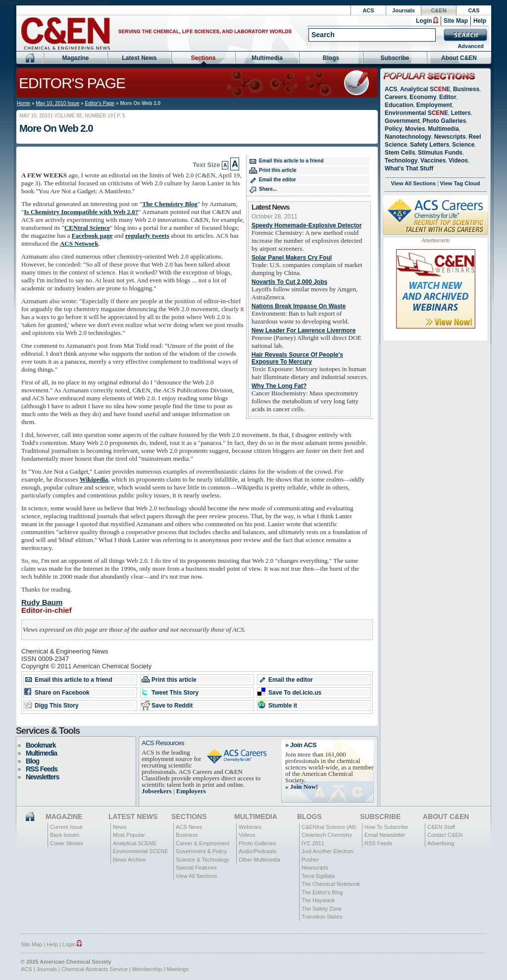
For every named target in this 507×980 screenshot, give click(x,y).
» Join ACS (301, 745)
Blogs (331, 58)
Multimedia (267, 58)
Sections (203, 58)
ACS (368, 10)
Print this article (278, 170)
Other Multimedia (259, 860)
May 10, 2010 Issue (57, 103)
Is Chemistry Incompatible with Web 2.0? (81, 212)
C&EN (438, 10)
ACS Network (79, 244)
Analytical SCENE (135, 843)
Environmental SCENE (140, 851)
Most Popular (129, 835)
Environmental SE (416, 113)
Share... (268, 189)
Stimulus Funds (440, 153)
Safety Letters (430, 145)
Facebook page (92, 236)
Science (463, 145)
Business (466, 89)
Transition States (322, 917)
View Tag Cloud (460, 183)
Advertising (441, 843)
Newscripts (450, 137)
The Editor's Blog (322, 892)
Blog (32, 761)
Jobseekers (157, 791)
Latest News (139, 58)
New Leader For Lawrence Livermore (304, 330)
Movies (415, 129)
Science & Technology (203, 860)
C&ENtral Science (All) (329, 827)
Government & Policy (201, 851)
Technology (401, 161)
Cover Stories (67, 843)
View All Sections (413, 183)
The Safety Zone (322, 909)
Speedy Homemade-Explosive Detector (307, 225)
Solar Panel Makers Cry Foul (292, 258)
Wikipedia (94, 479)
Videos (458, 161)
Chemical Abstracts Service (95, 969)
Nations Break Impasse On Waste (299, 306)
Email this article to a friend (291, 161)
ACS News (189, 827)
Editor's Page (72, 83)
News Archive (129, 860)
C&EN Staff (441, 827)
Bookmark (41, 745)
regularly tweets (147, 236)
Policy (393, 129)
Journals (404, 10)
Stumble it (283, 706)
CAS (474, 10)
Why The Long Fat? (279, 386)
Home (24, 103)
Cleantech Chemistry (327, 835)
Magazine (75, 58)
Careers (396, 97)
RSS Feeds (42, 769)
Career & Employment (203, 843)
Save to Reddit (172, 706)
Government (402, 121)
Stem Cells (400, 153)
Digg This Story (57, 706)
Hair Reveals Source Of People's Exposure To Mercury (297, 358)
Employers (191, 791)
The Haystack (318, 900)
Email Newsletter (385, 835)
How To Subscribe (386, 827)
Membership (147, 969)
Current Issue (66, 827)
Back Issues (65, 835)
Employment (434, 105)
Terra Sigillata (318, 876)
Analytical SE (425, 89)
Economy (423, 97)
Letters (461, 113)
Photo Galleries (444, 121)
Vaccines (433, 161)
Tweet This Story (175, 693)
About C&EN (459, 58)
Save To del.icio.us (295, 693)
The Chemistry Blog (170, 204)
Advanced (471, 46)
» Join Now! (302, 787)
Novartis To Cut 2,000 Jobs (289, 282)
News (120, 827)
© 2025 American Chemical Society (66, 962)
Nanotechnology (408, 137)
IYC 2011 (313, 843)
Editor (448, 97)
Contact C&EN (445, 835)
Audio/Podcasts (257, 851)
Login (424, 21)
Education (399, 105)
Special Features (196, 868)
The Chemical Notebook (331, 884)
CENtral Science (87, 228)
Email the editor (278, 180)
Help (480, 21)
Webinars (250, 827)
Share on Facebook (62, 693)
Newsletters (43, 777)
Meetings (178, 969)
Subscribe (395, 58)
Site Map (456, 21)
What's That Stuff (409, 168)
